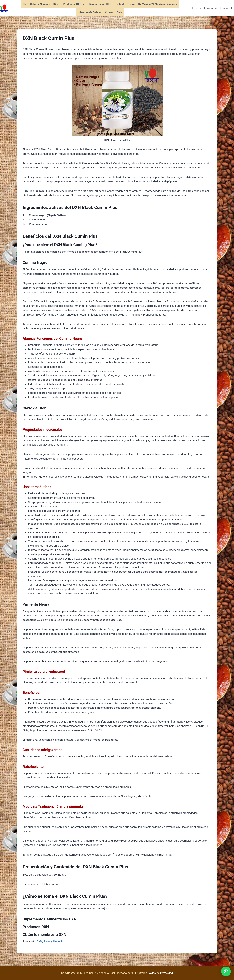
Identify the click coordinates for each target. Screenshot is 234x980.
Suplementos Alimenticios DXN (50, 919)
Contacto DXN (114, 12)
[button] (226, 971)
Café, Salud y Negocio (50, 941)
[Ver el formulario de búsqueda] (212, 8)
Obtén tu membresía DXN (44, 935)
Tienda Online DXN (100, 4)
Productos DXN (36, 927)
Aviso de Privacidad (161, 973)
